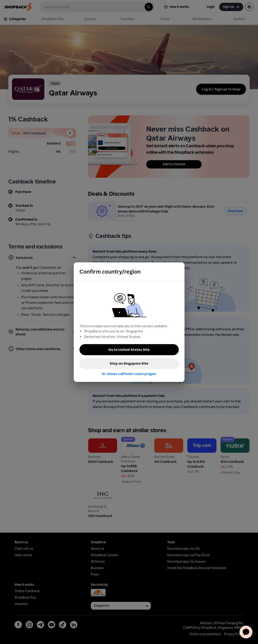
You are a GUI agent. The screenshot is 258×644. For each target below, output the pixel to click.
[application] (246, 632)
